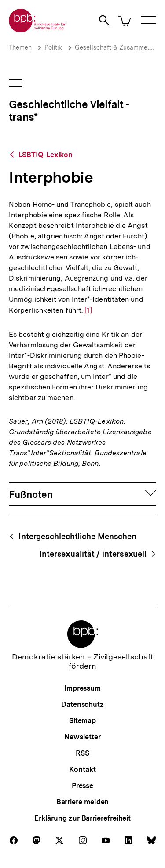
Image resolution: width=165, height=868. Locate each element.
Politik (53, 47)
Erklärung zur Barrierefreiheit (82, 818)
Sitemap (82, 721)
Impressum (82, 688)
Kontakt (82, 769)
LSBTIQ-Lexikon (46, 155)
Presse (82, 786)
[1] (88, 310)
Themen (20, 47)
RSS (82, 753)
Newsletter (82, 737)
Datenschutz (82, 704)
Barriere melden (83, 802)
